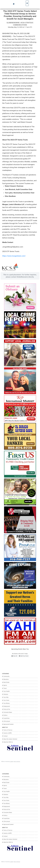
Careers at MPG (7, 733)
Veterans (5, 694)
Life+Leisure (6, 721)
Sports (5, 685)
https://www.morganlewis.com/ (14, 256)
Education (5, 679)
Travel (4, 688)
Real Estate (6, 682)
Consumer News (7, 712)
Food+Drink (6, 718)
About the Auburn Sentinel (10, 739)
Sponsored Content (8, 724)
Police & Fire (6, 709)
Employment (6, 706)
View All (14, 656)
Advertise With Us (7, 742)
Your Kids (5, 697)
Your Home (6, 700)
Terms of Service (7, 730)
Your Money (6, 703)
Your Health (6, 691)
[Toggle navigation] (27, 3)
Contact (5, 736)
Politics (5, 715)
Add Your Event (24, 656)
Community (6, 676)
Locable (11, 762)
